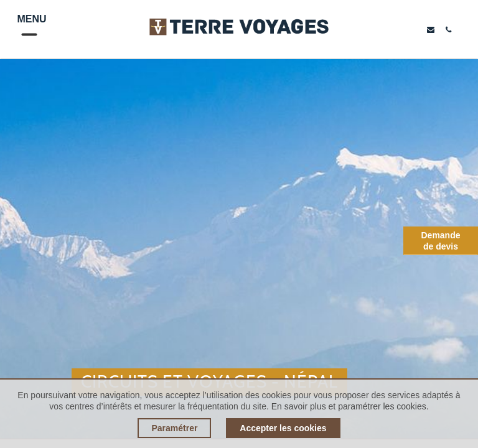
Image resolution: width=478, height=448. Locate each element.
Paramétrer (174, 428)
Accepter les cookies (283, 428)
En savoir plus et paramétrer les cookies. (350, 406)
